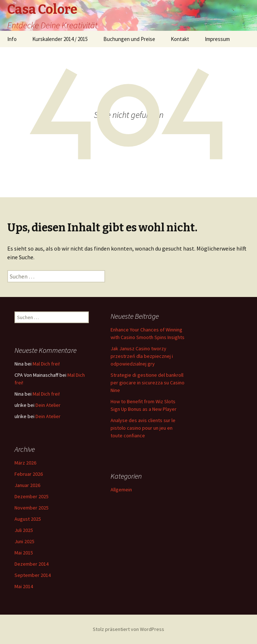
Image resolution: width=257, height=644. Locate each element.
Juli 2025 (24, 530)
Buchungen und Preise (129, 39)
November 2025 (32, 508)
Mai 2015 (24, 553)
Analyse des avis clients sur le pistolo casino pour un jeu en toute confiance (143, 428)
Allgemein (121, 490)
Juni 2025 (24, 541)
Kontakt (180, 39)
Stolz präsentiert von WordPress (128, 629)
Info (12, 39)
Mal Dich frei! (46, 364)
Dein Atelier (48, 405)
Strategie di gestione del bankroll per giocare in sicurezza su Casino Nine (148, 383)
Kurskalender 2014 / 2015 (60, 39)
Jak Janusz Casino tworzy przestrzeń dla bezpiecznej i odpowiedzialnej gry (142, 356)
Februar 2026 (29, 474)
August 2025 (28, 519)
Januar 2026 (27, 485)
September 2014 (33, 575)
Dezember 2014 (32, 564)
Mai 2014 (24, 586)
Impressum (217, 39)
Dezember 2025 (32, 496)
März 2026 (25, 463)
